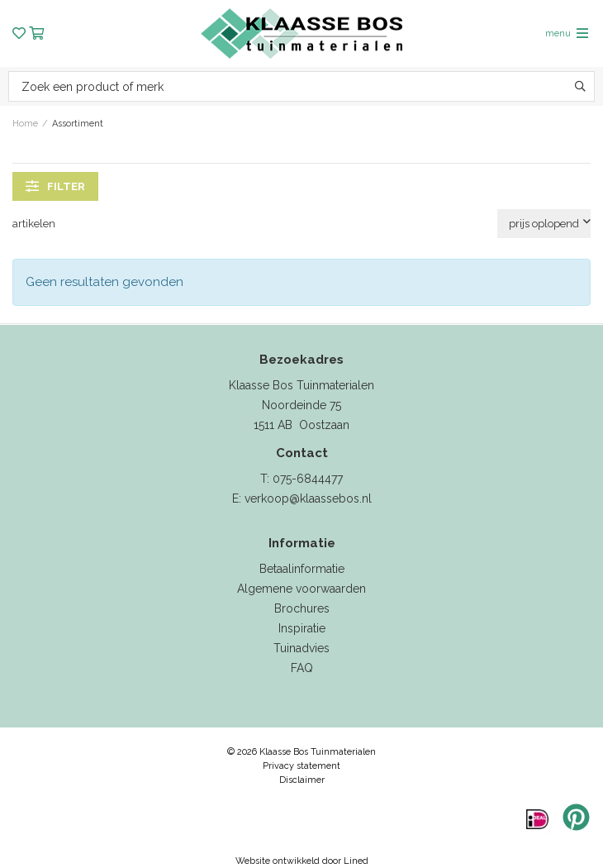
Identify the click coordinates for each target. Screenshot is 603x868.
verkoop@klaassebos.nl (308, 498)
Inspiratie (302, 628)
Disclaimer (302, 780)
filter (55, 186)
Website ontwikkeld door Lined (302, 861)
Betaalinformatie (302, 569)
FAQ (302, 668)
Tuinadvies (301, 648)
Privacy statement (301, 766)
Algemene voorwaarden (301, 589)
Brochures (302, 608)
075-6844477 (308, 479)
